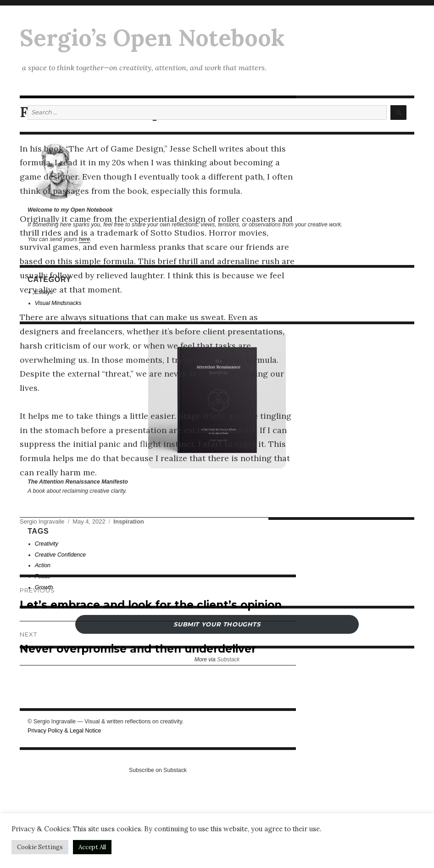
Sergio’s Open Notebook (152, 38)
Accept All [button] (92, 847)
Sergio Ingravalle (42, 521)
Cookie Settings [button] (40, 847)
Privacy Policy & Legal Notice (64, 731)
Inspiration (128, 521)
